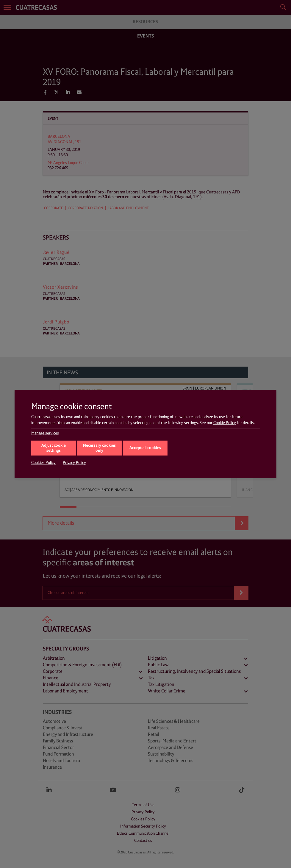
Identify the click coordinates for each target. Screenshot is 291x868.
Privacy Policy (74, 463)
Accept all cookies (145, 448)
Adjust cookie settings (54, 448)
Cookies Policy (43, 463)
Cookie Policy (225, 423)
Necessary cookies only (99, 448)
